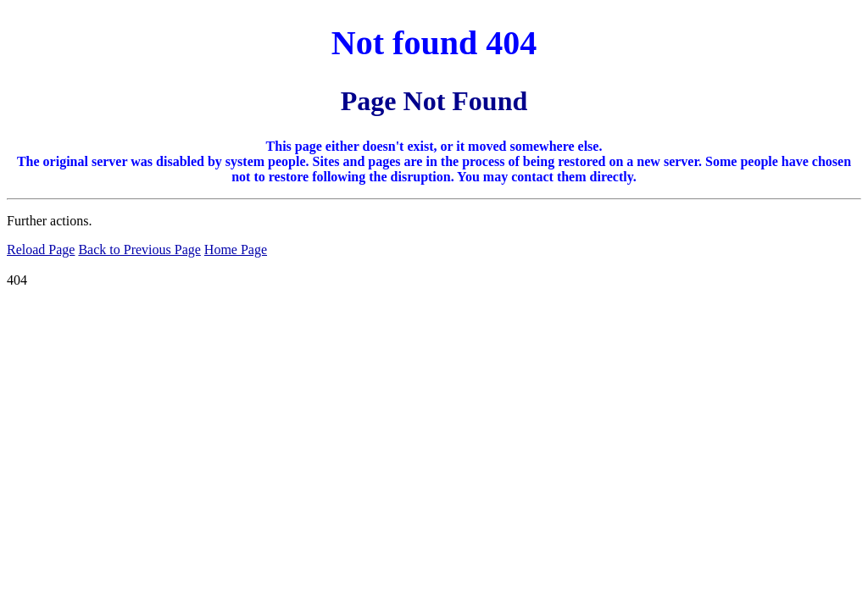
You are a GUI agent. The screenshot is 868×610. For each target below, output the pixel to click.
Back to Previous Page (139, 250)
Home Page (236, 250)
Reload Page (41, 250)
